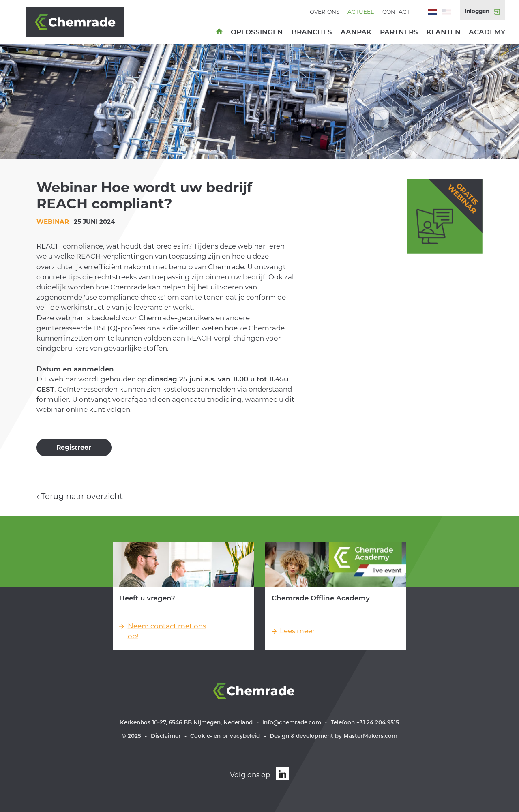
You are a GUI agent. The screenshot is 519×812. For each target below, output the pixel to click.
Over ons (325, 12)
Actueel (361, 12)
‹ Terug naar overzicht (80, 496)
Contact (396, 12)
